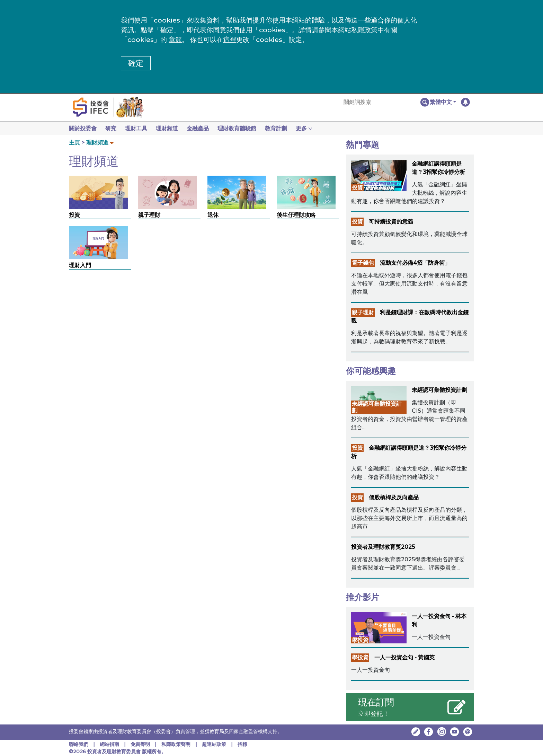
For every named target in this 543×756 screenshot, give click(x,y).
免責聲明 (141, 744)
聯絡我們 (79, 744)
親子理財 (149, 215)
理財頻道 (171, 128)
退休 (213, 215)
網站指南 (109, 744)
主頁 (74, 143)
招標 (242, 744)
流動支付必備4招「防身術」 (415, 263)
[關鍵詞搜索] (382, 102)
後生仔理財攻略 (296, 215)
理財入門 (80, 265)
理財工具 (139, 128)
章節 (175, 40)
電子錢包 (363, 263)
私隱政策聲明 (177, 744)
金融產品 (203, 128)
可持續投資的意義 (391, 222)
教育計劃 (284, 128)
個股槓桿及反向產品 (394, 497)
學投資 (360, 640)
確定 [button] (136, 63)
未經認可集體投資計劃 (439, 390)
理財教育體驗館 (244, 128)
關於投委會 (83, 128)
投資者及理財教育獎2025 (383, 547)
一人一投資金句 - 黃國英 (404, 657)
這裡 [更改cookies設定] (230, 40)
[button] (443, 102)
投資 (74, 215)
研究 (112, 128)
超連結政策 (214, 744)
